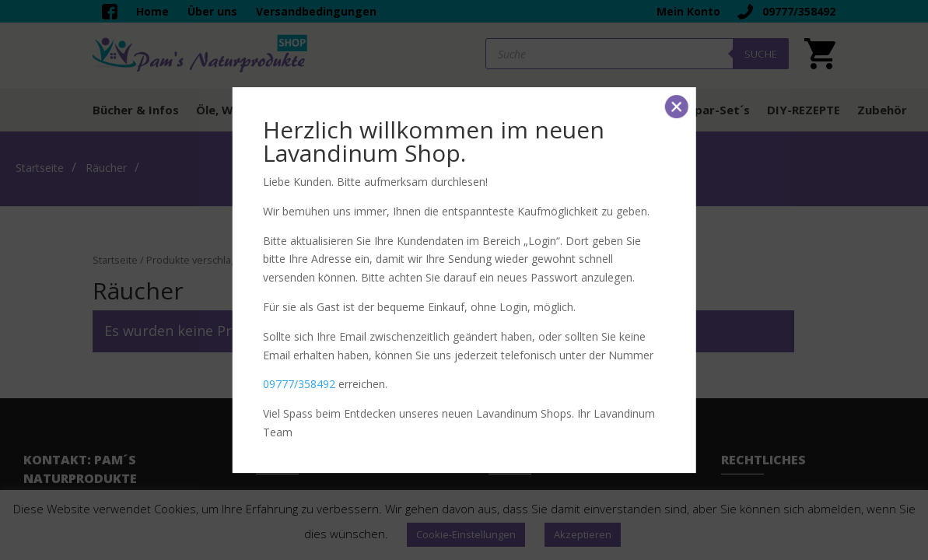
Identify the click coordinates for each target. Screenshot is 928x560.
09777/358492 (299, 384)
